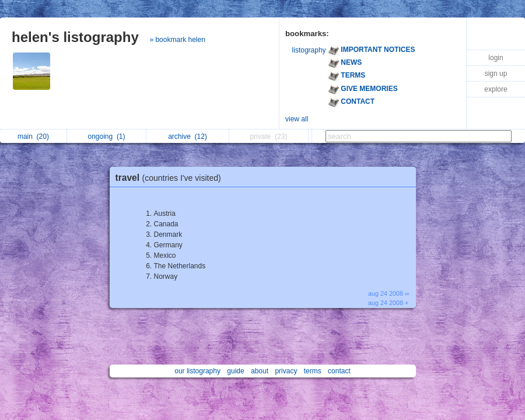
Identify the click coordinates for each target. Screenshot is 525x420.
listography (309, 50)
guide (235, 371)
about (260, 371)
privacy (286, 371)
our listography (197, 371)
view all (297, 119)
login (496, 58)
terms (313, 371)
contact (339, 371)
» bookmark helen (177, 40)
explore (496, 89)
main (33, 136)
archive (188, 136)
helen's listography (75, 37)
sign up (496, 73)
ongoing (106, 136)
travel (171, 178)
